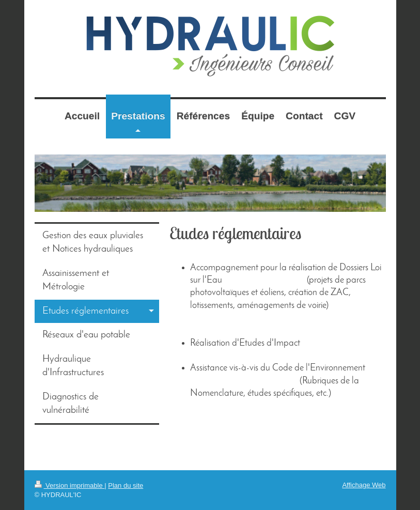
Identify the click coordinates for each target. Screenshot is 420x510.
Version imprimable (70, 485)
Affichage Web (364, 485)
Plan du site (126, 485)
